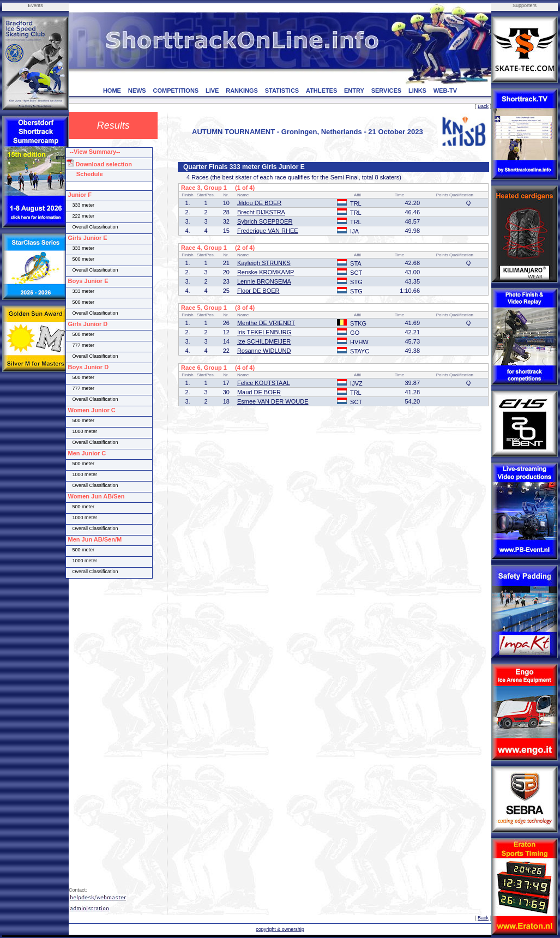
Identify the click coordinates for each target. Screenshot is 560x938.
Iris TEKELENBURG (264, 332)
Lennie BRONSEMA (264, 281)
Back (483, 106)
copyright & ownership (280, 929)
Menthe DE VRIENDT (266, 323)
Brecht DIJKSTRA (261, 212)
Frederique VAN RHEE (268, 231)
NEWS (137, 91)
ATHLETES (321, 91)
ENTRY (354, 91)
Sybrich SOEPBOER (265, 221)
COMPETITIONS (176, 91)
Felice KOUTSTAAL (264, 383)
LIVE (212, 91)
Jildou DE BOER (259, 203)
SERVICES (386, 91)
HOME (112, 91)
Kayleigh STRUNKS (264, 263)
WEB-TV (445, 91)
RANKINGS (242, 91)
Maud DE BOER (259, 392)
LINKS (417, 91)
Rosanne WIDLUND (264, 351)
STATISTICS (282, 91)
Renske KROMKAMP (266, 272)
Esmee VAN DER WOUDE (273, 401)
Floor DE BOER (258, 291)
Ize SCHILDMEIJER (264, 341)
